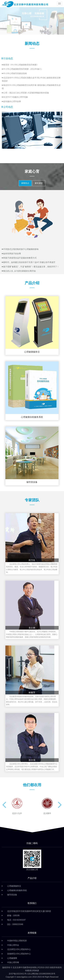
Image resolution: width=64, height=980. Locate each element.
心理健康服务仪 (14, 886)
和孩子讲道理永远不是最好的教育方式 (19, 258)
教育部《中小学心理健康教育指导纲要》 (20, 65)
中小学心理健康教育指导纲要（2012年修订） (22, 69)
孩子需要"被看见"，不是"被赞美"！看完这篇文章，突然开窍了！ (30, 267)
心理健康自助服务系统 (17, 890)
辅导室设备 (12, 895)
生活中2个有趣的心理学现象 (15, 97)
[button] (6, 130)
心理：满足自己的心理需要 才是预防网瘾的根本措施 (25, 93)
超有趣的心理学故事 (11, 101)
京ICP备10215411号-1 (18, 974)
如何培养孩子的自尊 (11, 254)
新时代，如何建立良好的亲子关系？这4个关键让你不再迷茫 (29, 262)
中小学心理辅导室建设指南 (14, 73)
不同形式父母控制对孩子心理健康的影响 (20, 249)
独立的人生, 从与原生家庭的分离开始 (19, 271)
